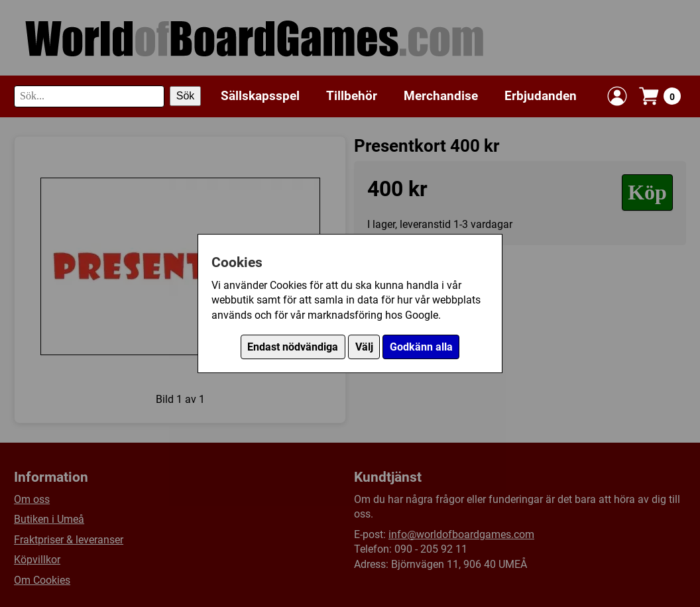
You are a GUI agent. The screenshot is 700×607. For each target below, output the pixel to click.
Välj (364, 347)
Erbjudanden (541, 96)
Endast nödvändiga (293, 347)
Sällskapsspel (260, 96)
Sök (186, 96)
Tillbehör (352, 96)
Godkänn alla (421, 347)
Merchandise (441, 96)
